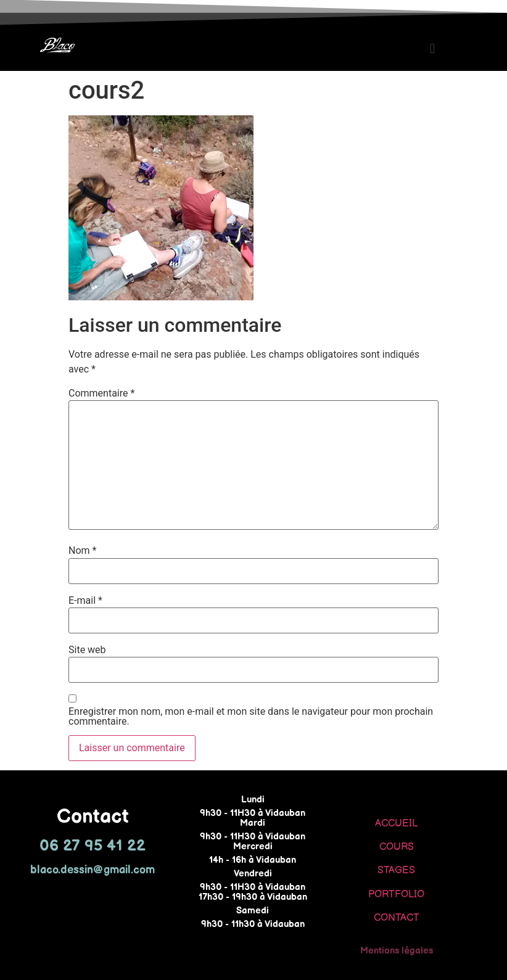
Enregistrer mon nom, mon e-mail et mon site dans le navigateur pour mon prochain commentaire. (251, 717)
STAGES (396, 871)
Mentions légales (397, 951)
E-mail (85, 601)
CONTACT (397, 918)
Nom (82, 551)
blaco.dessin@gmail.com (93, 870)
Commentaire (101, 393)
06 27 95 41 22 (93, 846)
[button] (432, 48)
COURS (397, 847)
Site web (87, 650)
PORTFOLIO (396, 895)
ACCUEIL (396, 824)
